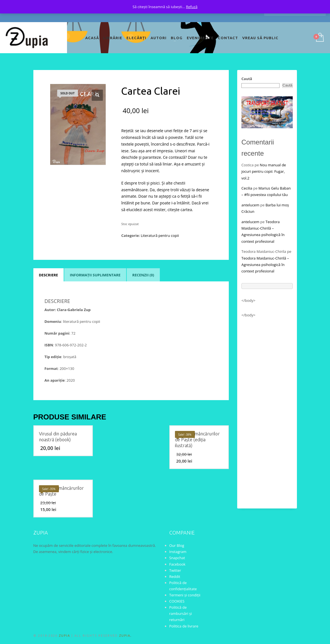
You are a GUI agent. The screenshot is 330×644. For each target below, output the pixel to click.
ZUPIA (64, 636)
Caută (247, 79)
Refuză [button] (192, 7)
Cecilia (247, 188)
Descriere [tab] (49, 275)
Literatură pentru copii (160, 235)
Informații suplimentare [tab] (95, 275)
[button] (97, 95)
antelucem (250, 205)
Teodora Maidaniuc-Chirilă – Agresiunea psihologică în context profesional (265, 265)
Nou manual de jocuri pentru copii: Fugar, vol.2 (264, 172)
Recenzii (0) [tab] (143, 275)
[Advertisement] (267, 410)
